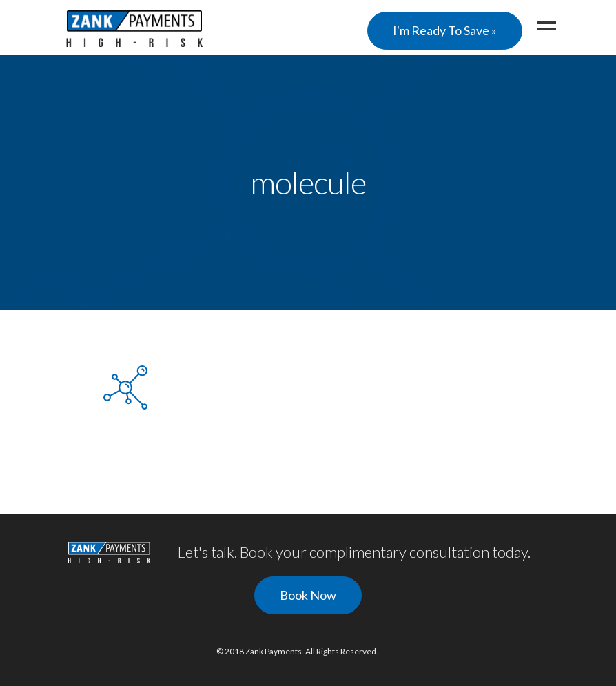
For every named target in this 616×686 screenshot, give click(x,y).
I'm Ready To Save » (445, 30)
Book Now (308, 595)
